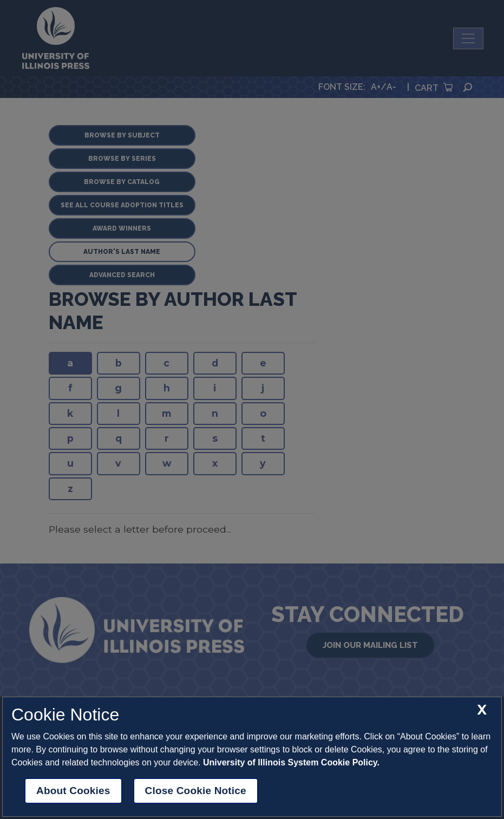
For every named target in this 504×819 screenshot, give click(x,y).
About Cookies (73, 791)
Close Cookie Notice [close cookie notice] (196, 791)
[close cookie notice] (482, 710)
